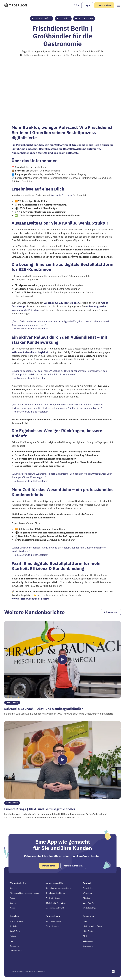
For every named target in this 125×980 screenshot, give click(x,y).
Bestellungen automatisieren (58, 888)
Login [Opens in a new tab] (87, 5)
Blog (85, 921)
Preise (12, 898)
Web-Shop (87, 893)
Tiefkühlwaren (16, 951)
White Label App (90, 908)
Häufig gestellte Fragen (93, 926)
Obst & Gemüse (16, 921)
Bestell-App (88, 888)
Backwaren (14, 946)
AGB (85, 936)
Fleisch (13, 936)
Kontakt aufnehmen (73, 866)
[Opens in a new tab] (113, 971)
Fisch (12, 941)
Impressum (88, 946)
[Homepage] (16, 5)
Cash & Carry (15, 931)
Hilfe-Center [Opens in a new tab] (88, 931)
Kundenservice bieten (56, 893)
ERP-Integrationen (54, 921)
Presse (12, 908)
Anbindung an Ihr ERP (55, 908)
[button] (77, 5)
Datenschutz (88, 941)
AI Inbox (87, 898)
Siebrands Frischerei (61, 195)
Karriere (13, 903)
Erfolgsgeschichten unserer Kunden (24, 893)
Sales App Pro (89, 903)
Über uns (13, 888)
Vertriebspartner (53, 926)
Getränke (13, 926)
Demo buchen (104, 5)
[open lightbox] (62, 660)
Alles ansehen (111, 612)
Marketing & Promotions (56, 903)
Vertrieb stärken (53, 898)
